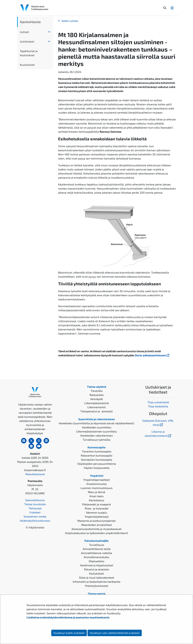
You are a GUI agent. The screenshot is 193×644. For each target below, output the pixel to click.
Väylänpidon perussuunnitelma (97, 464)
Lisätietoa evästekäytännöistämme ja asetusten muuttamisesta (68, 617)
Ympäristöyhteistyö (97, 517)
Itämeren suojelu (96, 512)
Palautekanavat (35, 474)
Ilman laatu (96, 496)
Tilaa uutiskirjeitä (158, 402)
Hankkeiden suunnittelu (97, 427)
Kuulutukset (27, 65)
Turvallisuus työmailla (96, 440)
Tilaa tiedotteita (158, 406)
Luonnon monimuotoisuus (96, 488)
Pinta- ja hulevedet (97, 508)
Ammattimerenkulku (96, 557)
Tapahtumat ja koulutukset (29, 53)
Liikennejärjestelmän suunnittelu (96, 431)
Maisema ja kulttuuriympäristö (96, 521)
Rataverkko (97, 395)
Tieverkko (97, 391)
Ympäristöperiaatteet (96, 480)
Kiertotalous (96, 500)
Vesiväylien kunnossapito (96, 460)
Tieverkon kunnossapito (97, 451)
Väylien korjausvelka (97, 468)
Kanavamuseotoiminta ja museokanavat (96, 529)
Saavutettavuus (35, 500)
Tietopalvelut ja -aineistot (96, 411)
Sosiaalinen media (35, 516)
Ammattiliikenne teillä (97, 549)
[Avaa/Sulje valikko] (172, 8)
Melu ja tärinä (96, 492)
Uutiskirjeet (27, 41)
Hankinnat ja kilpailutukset (97, 565)
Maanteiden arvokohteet (96, 525)
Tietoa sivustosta (35, 504)
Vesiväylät (96, 399)
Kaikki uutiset (70, 21)
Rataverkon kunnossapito (97, 455)
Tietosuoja (35, 508)
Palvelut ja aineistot (96, 569)
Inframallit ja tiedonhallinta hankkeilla (96, 582)
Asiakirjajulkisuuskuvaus (35, 520)
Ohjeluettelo (96, 561)
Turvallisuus (97, 545)
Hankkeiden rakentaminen (97, 435)
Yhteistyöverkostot (96, 586)
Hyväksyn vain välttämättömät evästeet (115, 633)
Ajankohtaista (30, 22)
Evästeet (35, 512)
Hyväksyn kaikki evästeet (69, 633)
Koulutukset (96, 573)
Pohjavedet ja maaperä (96, 504)
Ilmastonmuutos (96, 484)
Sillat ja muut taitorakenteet (97, 577)
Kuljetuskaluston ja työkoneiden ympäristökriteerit (96, 533)
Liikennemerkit (96, 407)
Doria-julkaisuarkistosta (152, 355)
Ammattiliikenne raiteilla (96, 553)
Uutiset (24, 32)
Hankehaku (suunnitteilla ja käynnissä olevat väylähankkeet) (96, 423)
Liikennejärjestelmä (96, 403)
